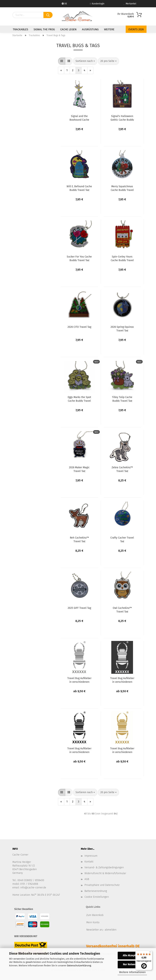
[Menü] (150, 953)
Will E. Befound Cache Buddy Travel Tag (79, 188)
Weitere (109, 29)
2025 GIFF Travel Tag (79, 608)
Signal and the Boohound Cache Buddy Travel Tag (79, 118)
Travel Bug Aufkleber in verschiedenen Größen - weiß (122, 680)
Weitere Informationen (132, 972)
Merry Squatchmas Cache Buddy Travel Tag (122, 188)
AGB (87, 879)
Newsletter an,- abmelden (101, 930)
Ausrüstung (90, 29)
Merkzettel (130, 4)
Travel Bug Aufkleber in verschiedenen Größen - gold (122, 750)
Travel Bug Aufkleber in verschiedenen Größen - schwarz (79, 750)
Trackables (20, 29)
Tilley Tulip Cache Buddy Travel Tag (122, 399)
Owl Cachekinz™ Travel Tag (122, 610)
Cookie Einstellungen (97, 897)
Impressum (91, 856)
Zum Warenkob (95, 915)
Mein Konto (93, 922)
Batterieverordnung (96, 891)
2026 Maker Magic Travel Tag (79, 469)
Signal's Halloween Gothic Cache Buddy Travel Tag (122, 118)
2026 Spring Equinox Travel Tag (122, 328)
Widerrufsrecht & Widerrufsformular (105, 873)
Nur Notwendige (132, 964)
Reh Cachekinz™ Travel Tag (79, 539)
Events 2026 (136, 29)
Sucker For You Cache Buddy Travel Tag (79, 258)
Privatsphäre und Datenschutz (102, 885)
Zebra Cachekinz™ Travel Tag (122, 469)
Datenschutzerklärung (79, 965)
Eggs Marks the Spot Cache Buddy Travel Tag (79, 399)
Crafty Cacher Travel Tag (122, 539)
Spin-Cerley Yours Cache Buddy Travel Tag (122, 258)
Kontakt (89, 862)
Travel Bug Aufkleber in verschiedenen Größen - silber (79, 680)
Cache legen (68, 29)
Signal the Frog (44, 29)
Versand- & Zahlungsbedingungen (104, 867)
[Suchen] (48, 15)
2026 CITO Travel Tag (79, 327)
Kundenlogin (97, 4)
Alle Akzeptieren (132, 955)
